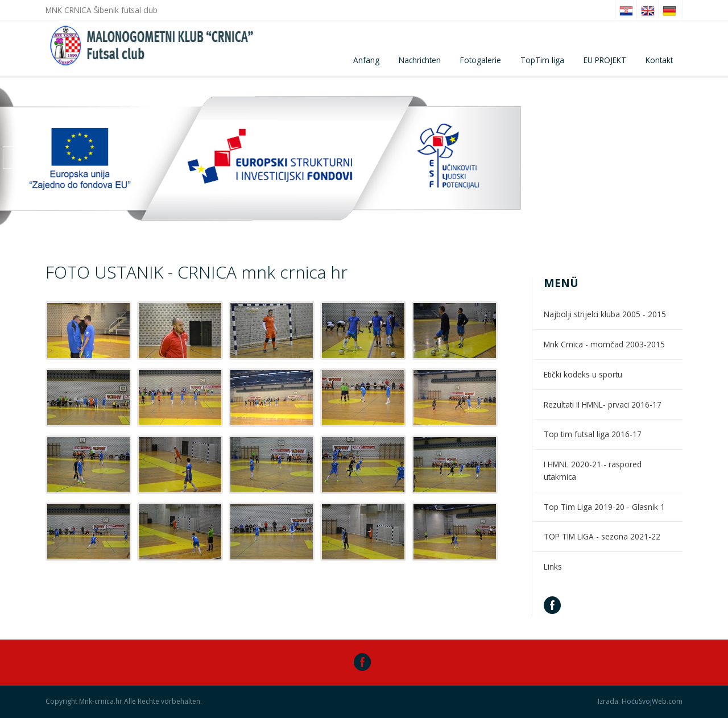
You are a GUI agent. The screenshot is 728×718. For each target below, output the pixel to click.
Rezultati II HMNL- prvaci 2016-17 (603, 404)
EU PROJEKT (605, 60)
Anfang (366, 60)
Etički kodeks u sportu (583, 374)
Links (553, 566)
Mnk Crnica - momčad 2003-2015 (604, 344)
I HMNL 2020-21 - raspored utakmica (593, 470)
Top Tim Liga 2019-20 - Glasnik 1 (604, 507)
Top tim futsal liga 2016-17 (593, 434)
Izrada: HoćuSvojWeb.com (640, 702)
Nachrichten (420, 60)
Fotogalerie (481, 60)
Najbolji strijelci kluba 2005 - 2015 (605, 314)
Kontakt (659, 60)
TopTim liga (542, 60)
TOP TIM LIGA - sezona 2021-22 (602, 536)
